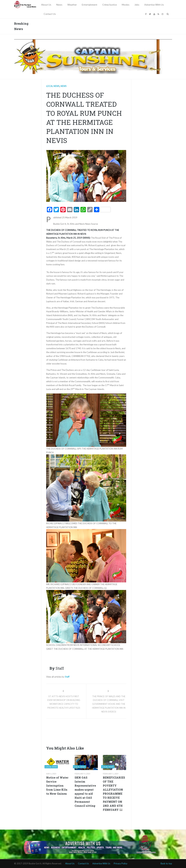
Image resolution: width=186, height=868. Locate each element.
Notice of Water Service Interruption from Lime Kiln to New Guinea (57, 786)
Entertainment (90, 5)
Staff (67, 677)
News (59, 5)
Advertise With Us (154, 5)
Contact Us (50, 14)
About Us (46, 5)
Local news (53, 86)
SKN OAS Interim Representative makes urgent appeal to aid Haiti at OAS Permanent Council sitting (85, 792)
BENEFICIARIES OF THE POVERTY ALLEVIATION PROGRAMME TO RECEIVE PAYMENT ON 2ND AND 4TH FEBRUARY (114, 794)
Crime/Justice (110, 5)
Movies (126, 5)
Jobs (137, 5)
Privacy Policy (121, 863)
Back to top (166, 863)
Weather (72, 5)
